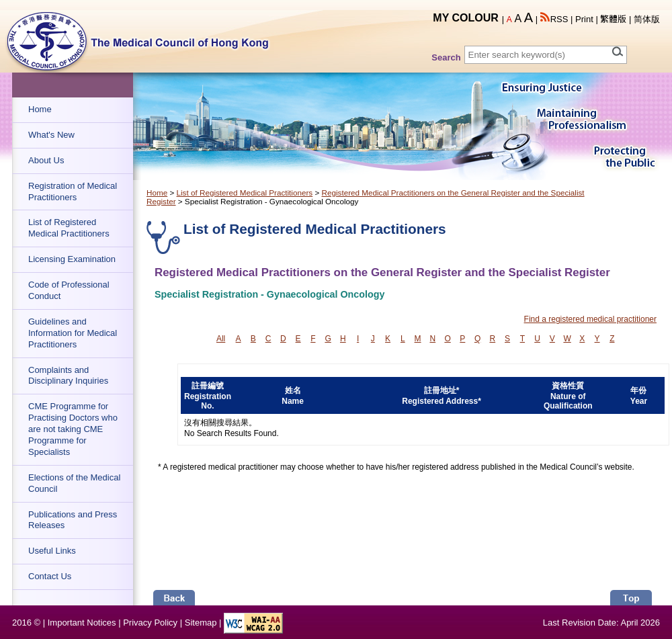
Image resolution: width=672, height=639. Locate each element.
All (221, 339)
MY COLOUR (465, 18)
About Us (46, 160)
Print (584, 19)
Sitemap (201, 623)
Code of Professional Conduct (69, 290)
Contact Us (50, 576)
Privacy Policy (150, 623)
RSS (554, 19)
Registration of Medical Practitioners (73, 191)
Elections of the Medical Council (74, 483)
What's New (51, 135)
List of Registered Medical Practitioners (69, 228)
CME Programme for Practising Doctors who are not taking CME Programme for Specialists (73, 429)
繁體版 (613, 19)
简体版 (647, 19)
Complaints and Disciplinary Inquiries (68, 376)
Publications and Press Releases (73, 520)
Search (446, 57)
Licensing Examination (72, 259)
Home (40, 109)
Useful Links (52, 551)
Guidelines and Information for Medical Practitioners (73, 333)
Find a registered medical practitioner (590, 319)
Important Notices (82, 623)
